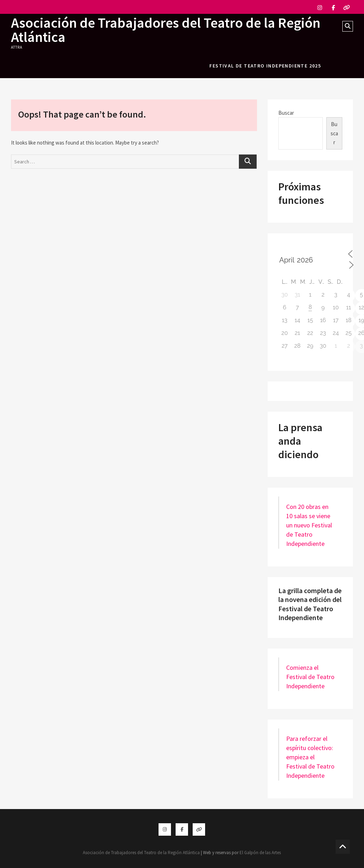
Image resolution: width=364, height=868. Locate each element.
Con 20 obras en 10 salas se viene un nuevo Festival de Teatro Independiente (309, 525)
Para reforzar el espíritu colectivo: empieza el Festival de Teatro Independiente (310, 757)
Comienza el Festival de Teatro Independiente (310, 677)
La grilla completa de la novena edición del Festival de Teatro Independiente (310, 604)
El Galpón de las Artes (260, 853)
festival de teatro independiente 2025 (265, 66)
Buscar (286, 113)
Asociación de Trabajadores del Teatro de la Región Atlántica (166, 30)
